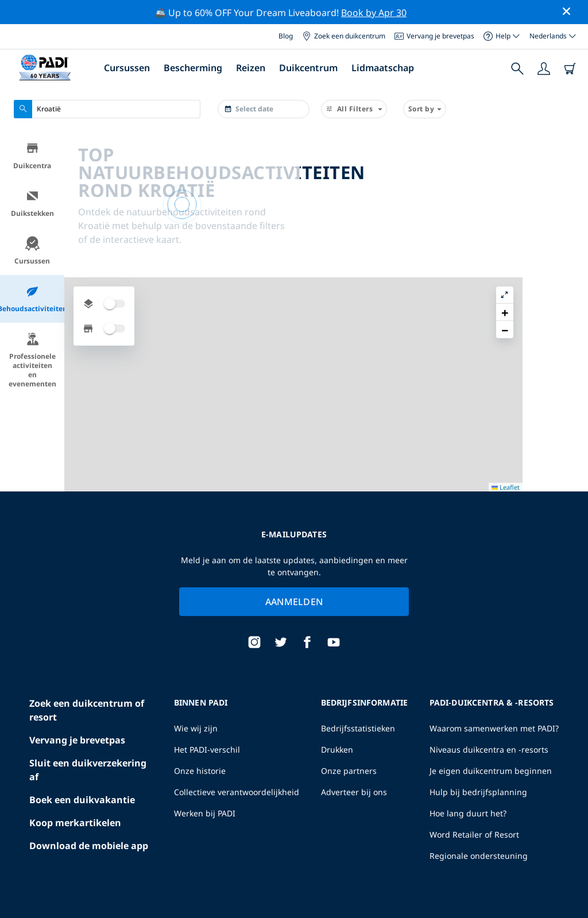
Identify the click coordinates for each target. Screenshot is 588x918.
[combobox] (107, 109)
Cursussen (127, 68)
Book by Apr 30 (374, 13)
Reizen (251, 68)
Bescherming (193, 68)
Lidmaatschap (383, 68)
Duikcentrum (308, 68)
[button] (570, 167)
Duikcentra (32, 156)
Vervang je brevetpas (434, 36)
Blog (286, 36)
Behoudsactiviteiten (32, 299)
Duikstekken (32, 204)
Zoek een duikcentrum (344, 36)
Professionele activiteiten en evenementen (32, 360)
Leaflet (571, 899)
